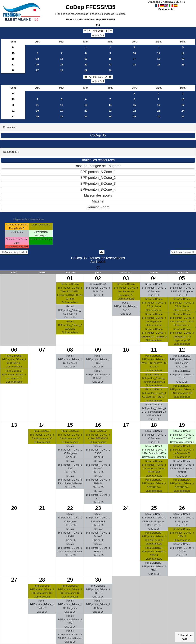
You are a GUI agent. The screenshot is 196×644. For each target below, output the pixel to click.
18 (159, 59)
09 (98, 350)
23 (110, 65)
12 (183, 53)
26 (183, 65)
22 (86, 65)
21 (62, 65)
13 (37, 59)
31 (183, 116)
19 (183, 59)
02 (98, 278)
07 (42, 350)
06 (14, 350)
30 (110, 70)
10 (134, 53)
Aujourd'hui (98, 35)
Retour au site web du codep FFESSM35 (91, 19)
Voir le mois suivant (183, 252)
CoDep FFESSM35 (91, 7)
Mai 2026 (98, 77)
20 (37, 65)
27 (37, 70)
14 (13, 47)
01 (70, 278)
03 (126, 278)
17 (13, 65)
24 (134, 65)
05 (182, 278)
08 (70, 350)
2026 (102, 262)
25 (159, 65)
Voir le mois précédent (14, 252)
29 (86, 70)
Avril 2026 (98, 31)
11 (159, 53)
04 (154, 278)
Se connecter (167, 9)
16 (13, 59)
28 (62, 70)
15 (13, 53)
